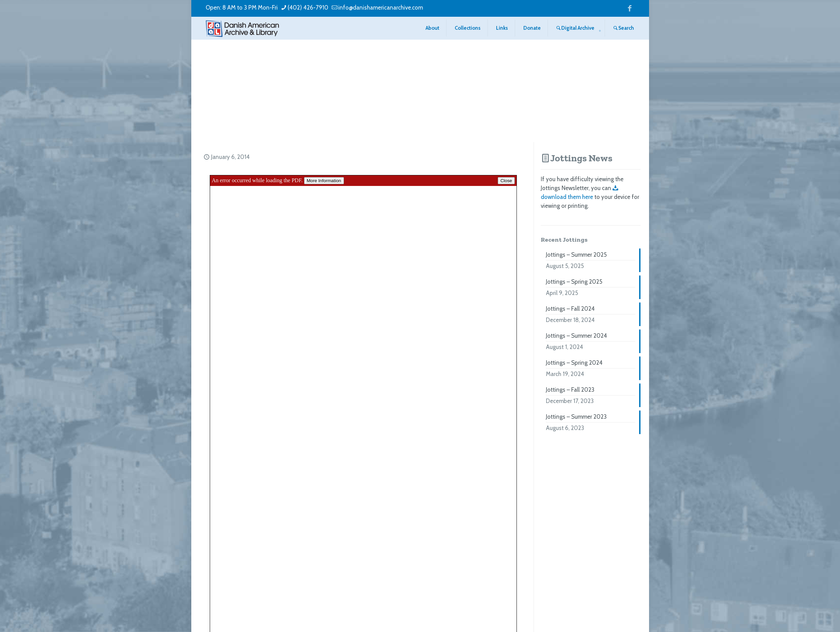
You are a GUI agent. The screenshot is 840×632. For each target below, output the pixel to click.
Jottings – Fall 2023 (570, 390)
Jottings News (581, 158)
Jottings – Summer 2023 (576, 417)
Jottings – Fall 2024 (570, 309)
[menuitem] (600, 31)
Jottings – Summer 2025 (576, 255)
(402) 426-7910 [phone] (308, 8)
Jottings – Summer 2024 (576, 336)
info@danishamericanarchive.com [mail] (381, 8)
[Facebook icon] (630, 8)
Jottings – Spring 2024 (574, 363)
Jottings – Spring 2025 (574, 282)
